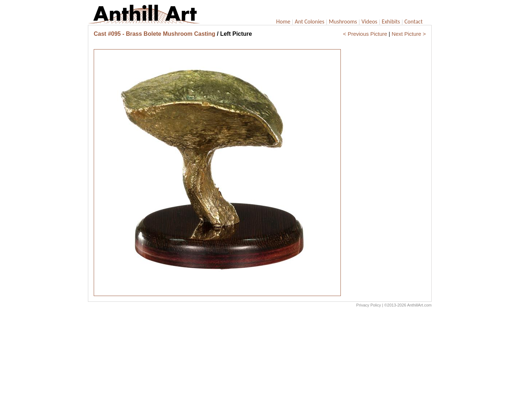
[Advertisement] (260, 365)
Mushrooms (343, 22)
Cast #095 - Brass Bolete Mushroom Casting (154, 34)
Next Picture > (409, 34)
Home (283, 22)
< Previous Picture (365, 34)
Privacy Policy (369, 305)
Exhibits (391, 22)
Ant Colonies (310, 22)
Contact (414, 22)
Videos (369, 22)
